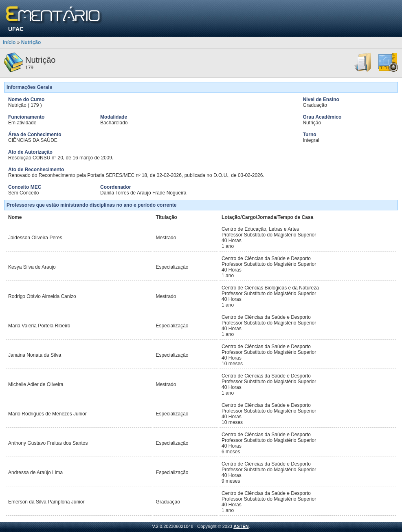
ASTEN (241, 526)
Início (9, 42)
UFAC (16, 29)
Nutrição (31, 42)
